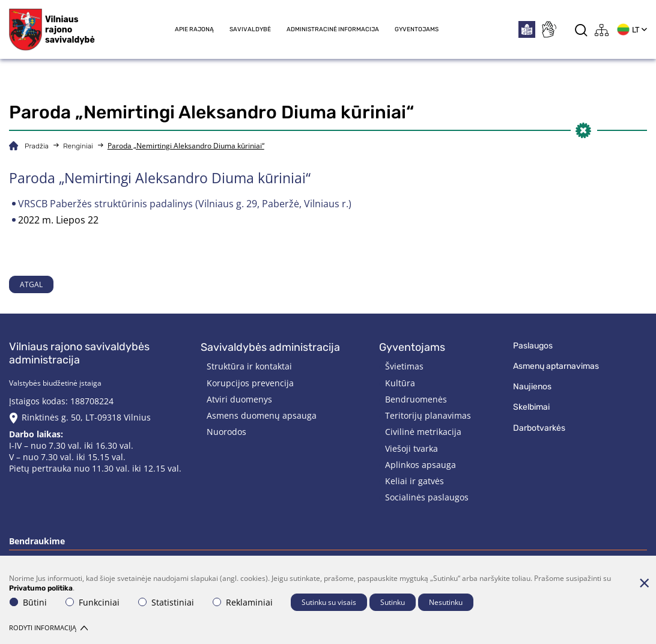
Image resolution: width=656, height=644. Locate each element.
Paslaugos (533, 346)
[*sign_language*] (548, 29)
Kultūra (400, 383)
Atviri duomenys (239, 399)
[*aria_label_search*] (581, 30)
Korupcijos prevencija (250, 383)
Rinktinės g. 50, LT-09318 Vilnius (86, 417)
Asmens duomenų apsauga (262, 415)
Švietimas (404, 366)
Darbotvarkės (539, 428)
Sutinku (393, 602)
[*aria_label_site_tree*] (602, 30)
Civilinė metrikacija (423, 432)
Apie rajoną (194, 29)
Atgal (31, 284)
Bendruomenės (416, 399)
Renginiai (78, 146)
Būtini (28, 602)
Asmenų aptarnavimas (556, 366)
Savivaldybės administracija (270, 347)
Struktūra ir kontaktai (249, 366)
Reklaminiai (243, 602)
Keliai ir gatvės (415, 481)
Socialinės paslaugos (427, 497)
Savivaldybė (250, 29)
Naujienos (532, 387)
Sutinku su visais (329, 602)
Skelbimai (531, 407)
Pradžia (37, 146)
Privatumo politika (41, 588)
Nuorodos (226, 432)
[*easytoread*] (527, 29)
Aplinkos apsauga (421, 465)
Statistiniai (166, 602)
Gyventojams (417, 29)
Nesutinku (446, 602)
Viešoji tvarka (412, 448)
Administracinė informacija (333, 29)
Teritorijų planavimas (428, 415)
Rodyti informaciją (48, 627)
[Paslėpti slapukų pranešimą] (644, 583)
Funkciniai (93, 602)
